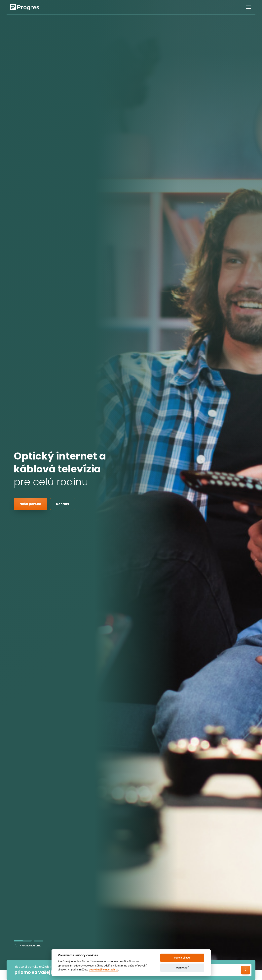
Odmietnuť (182, 968)
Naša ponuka (30, 504)
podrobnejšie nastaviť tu (104, 969)
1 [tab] (23, 941)
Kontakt (63, 504)
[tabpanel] (131, 485)
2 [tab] (38, 941)
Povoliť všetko (182, 958)
